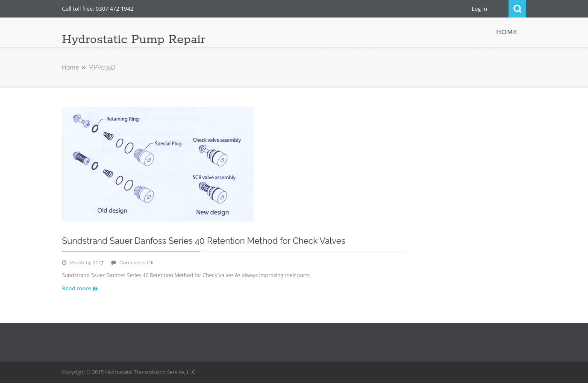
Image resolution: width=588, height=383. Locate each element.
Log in (479, 9)
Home (71, 67)
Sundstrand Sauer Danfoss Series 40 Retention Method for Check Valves (204, 241)
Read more (80, 288)
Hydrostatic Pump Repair (134, 40)
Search (517, 9)
